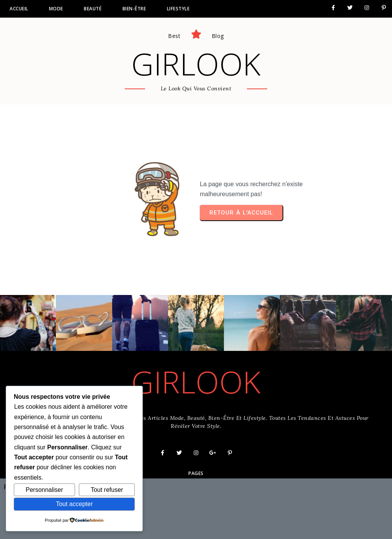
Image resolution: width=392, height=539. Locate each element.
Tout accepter (74, 504)
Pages (196, 473)
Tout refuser (107, 490)
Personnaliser (44, 490)
